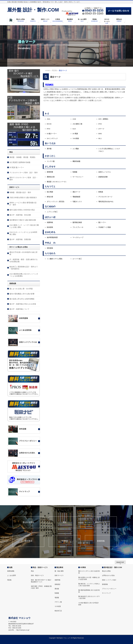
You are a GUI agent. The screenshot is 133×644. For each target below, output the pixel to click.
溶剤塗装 (50, 248)
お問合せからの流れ (108, 575)
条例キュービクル (105, 172)
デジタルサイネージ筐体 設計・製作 (24, 173)
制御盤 (75, 172)
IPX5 (100, 124)
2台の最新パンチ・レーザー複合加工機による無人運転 (24, 226)
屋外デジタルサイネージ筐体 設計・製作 (24, 179)
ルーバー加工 (77, 259)
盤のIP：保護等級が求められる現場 (23, 304)
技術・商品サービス (37, 575)
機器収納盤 (76, 161)
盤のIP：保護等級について (19, 309)
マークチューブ (78, 237)
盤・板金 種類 (59, 571)
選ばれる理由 (28, 522)
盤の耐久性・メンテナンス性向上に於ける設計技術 (89, 585)
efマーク (101, 129)
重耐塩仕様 (51, 177)
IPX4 (48, 129)
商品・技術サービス (40, 567)
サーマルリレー (78, 177)
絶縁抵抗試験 (103, 177)
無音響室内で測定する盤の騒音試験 (23, 220)
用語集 (9, 580)
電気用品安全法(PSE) (106, 202)
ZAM (74, 119)
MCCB (49, 124)
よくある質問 (11, 575)
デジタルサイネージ (105, 197)
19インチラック (52, 138)
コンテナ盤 (51, 161)
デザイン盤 (58, 602)
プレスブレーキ (78, 227)
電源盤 (57, 598)
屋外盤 (49, 149)
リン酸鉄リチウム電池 (55, 259)
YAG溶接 (76, 138)
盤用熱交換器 (77, 222)
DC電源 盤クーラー (17, 167)
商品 (65, 522)
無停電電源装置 (52, 237)
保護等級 (50, 222)
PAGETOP (120, 562)
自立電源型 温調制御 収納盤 (20, 162)
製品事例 (28, 541)
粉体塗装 (50, 227)
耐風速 (101, 192)
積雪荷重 (50, 172)
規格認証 (57, 584)
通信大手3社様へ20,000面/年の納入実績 (24, 253)
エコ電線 (76, 149)
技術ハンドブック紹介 (109, 580)
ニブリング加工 (52, 212)
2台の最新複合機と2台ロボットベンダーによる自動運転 (24, 275)
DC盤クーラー (52, 134)
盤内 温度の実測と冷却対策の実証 (22, 210)
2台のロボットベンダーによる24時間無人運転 (23, 233)
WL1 (100, 138)
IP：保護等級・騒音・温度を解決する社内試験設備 (24, 260)
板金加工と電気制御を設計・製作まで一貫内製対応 (24, 268)
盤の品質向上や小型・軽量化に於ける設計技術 (89, 578)
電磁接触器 (76, 197)
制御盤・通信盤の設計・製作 (20, 192)
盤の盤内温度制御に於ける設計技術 (89, 591)
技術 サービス (59, 575)
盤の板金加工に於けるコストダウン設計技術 (89, 597)
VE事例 (65, 541)
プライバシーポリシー (109, 589)
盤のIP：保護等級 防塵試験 (20, 239)
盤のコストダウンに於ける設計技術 (89, 572)
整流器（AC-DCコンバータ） (57, 182)
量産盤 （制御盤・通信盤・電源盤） (23, 157)
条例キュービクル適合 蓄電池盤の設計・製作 (23, 204)
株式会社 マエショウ (64, 638)
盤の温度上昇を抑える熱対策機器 (22, 299)
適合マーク (76, 192)
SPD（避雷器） (104, 119)
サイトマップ (106, 593)
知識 (11, 567)
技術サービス (101, 522)
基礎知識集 (11, 571)
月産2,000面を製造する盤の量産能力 (23, 197)
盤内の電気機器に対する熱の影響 (22, 294)
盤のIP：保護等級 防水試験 (20, 215)
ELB (74, 129)
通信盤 (57, 589)
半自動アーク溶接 (105, 227)
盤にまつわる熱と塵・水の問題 (21, 289)
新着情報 (101, 541)
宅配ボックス (77, 202)
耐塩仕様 (50, 197)
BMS (100, 134)
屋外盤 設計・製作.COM (33, 10)
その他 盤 (58, 606)
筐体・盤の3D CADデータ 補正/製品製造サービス (41, 581)
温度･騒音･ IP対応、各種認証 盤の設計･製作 (41, 587)
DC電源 (75, 134)
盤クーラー (102, 222)
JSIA (49, 119)
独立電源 (50, 192)
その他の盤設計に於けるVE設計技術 (89, 604)
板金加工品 (58, 611)
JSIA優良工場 (77, 124)
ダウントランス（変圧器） (56, 202)
